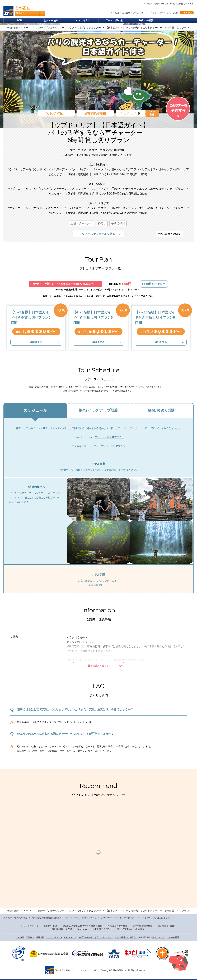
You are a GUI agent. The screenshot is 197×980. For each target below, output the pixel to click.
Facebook (82, 929)
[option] (33, 852)
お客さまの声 (157, 13)
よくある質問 (172, 13)
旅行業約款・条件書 (62, 929)
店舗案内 (30, 937)
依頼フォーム (158, 937)
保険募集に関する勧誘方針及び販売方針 (82, 926)
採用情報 (40, 937)
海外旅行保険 (50, 926)
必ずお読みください (98, 666)
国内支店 (126, 13)
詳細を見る (36, 342)
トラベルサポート (30, 926)
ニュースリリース (54, 937)
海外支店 (115, 13)
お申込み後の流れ (86, 937)
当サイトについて (105, 937)
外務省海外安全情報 (117, 926)
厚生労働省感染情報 (142, 926)
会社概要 (20, 937)
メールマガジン (140, 13)
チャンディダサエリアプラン (109, 446)
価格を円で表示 (156, 284)
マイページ (187, 13)
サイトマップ (70, 937)
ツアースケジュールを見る (98, 234)
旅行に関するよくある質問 (131, 929)
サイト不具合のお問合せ (126, 937)
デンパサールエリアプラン (109, 437)
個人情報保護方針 (166, 926)
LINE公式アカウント (102, 929)
